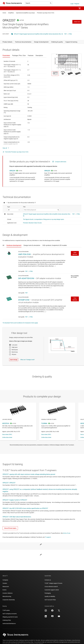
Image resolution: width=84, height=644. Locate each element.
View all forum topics (10, 528)
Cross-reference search (51, 587)
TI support (48, 537)
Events (4, 590)
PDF (66, 34)
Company (5, 580)
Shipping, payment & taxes (10, 617)
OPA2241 (13, 171)
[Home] (12, 3)
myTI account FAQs (50, 600)
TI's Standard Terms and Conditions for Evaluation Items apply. (20, 323)
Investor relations (8, 593)
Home (4, 13)
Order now (77, 22)
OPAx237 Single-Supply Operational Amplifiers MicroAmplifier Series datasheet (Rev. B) (38, 34)
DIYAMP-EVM (24, 300)
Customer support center (52, 590)
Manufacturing (7, 596)
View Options (75, 253)
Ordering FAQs (7, 620)
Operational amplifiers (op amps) (25, 13)
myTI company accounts (10, 614)
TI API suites (6, 610)
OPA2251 (47, 171)
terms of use (67, 533)
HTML (70, 34)
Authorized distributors (9, 624)
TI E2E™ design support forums (53, 583)
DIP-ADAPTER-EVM (26, 278)
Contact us (48, 580)
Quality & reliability (50, 596)
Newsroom (6, 587)
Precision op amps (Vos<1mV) (46, 13)
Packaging (48, 593)
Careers (5, 583)
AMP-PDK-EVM (24, 254)
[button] (4, 8)
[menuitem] (74, 8)
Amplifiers (11, 13)
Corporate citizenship (9, 600)
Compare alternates (61, 162)
